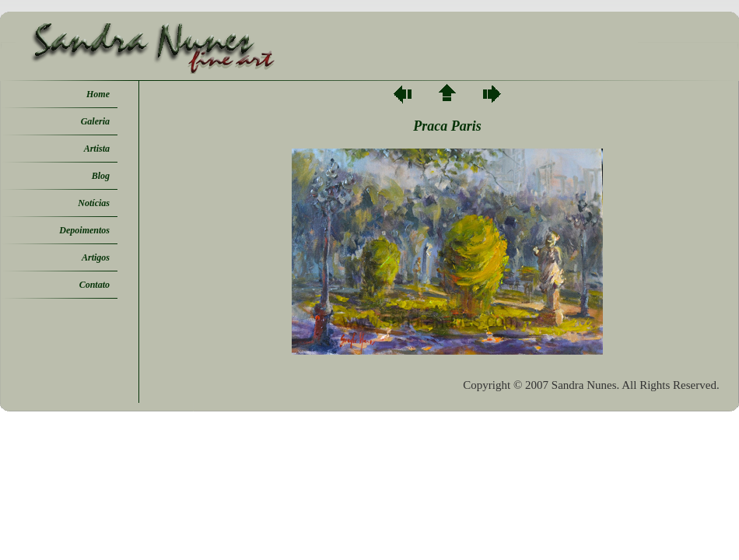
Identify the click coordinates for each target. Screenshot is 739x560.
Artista (97, 149)
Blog (101, 176)
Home (98, 94)
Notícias (94, 203)
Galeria (95, 121)
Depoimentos (84, 230)
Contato (95, 285)
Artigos (96, 257)
